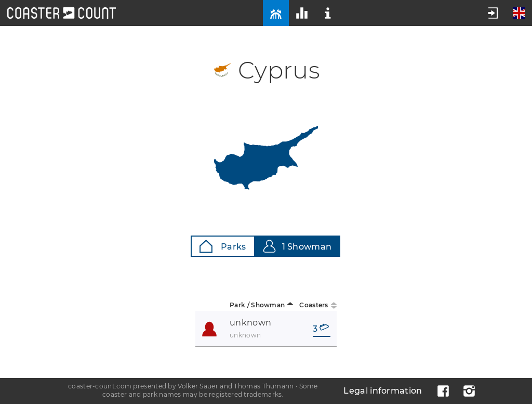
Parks (223, 246)
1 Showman (297, 246)
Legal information (383, 391)
